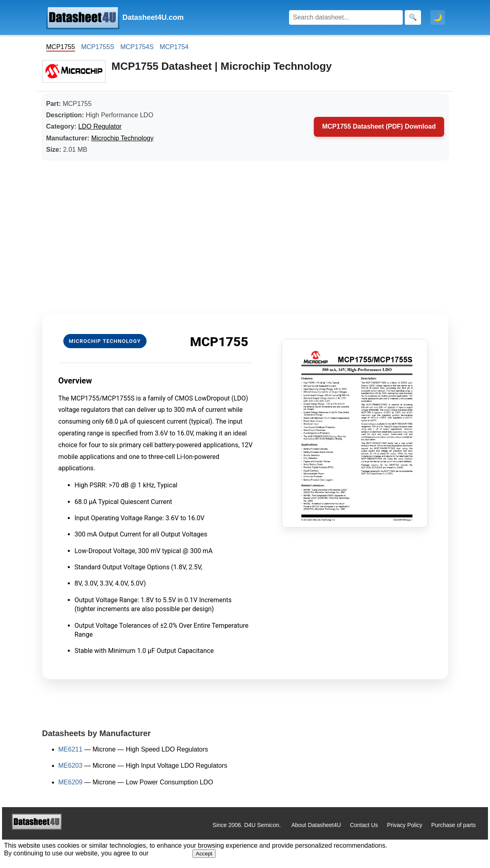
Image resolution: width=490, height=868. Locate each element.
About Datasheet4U (316, 825)
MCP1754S (137, 47)
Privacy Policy (405, 825)
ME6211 (71, 749)
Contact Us (364, 825)
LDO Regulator (100, 126)
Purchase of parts (453, 825)
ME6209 (71, 782)
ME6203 (71, 766)
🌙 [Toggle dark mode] (438, 17)
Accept (204, 854)
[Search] (346, 17)
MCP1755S (98, 47)
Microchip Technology (123, 138)
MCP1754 (174, 47)
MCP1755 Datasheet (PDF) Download (379, 126)
